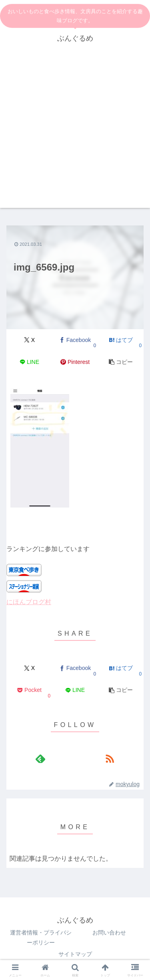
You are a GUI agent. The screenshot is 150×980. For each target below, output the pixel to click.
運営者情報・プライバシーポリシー (41, 938)
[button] (121, 362)
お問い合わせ (109, 933)
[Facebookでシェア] (75, 340)
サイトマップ (75, 954)
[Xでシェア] (29, 340)
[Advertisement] (75, 133)
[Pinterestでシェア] (75, 362)
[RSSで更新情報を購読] (110, 759)
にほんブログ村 (29, 602)
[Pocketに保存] (29, 691)
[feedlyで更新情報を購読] (40, 759)
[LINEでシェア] (29, 362)
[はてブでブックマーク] (121, 340)
